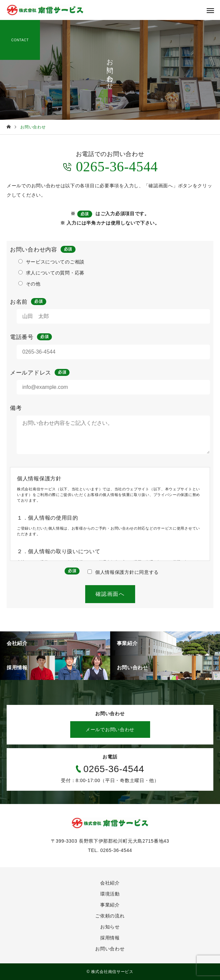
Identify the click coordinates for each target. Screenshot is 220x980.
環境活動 (110, 894)
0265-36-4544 (110, 166)
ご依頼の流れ (110, 916)
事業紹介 (110, 905)
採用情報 (110, 938)
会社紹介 (110, 883)
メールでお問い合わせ (110, 730)
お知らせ (110, 927)
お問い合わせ (110, 949)
